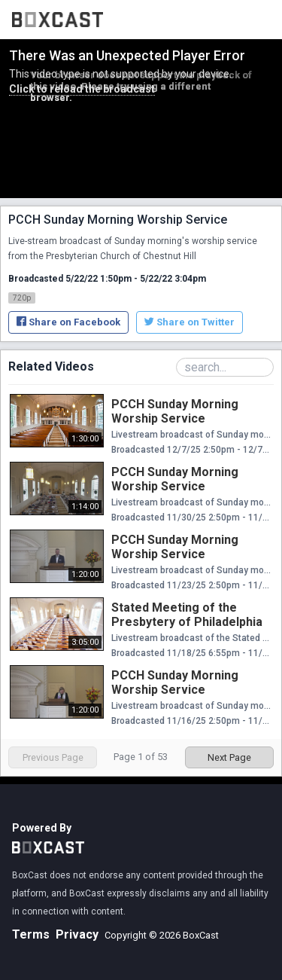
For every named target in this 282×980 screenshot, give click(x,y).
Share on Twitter (190, 322)
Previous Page (53, 757)
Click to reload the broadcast (82, 89)
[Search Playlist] (225, 367)
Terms (31, 934)
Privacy (77, 934)
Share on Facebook (68, 322)
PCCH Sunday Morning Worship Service (175, 411)
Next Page (229, 757)
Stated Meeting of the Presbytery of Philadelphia (187, 615)
